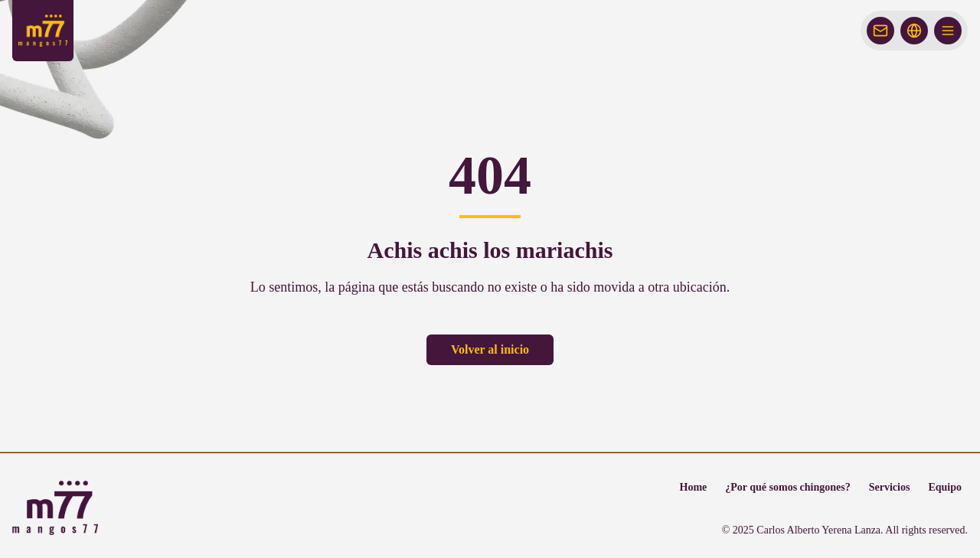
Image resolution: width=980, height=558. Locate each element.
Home (694, 487)
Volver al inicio (490, 349)
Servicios (890, 487)
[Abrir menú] (948, 31)
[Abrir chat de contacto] (880, 31)
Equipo (945, 487)
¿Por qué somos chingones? (787, 487)
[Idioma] (914, 31)
